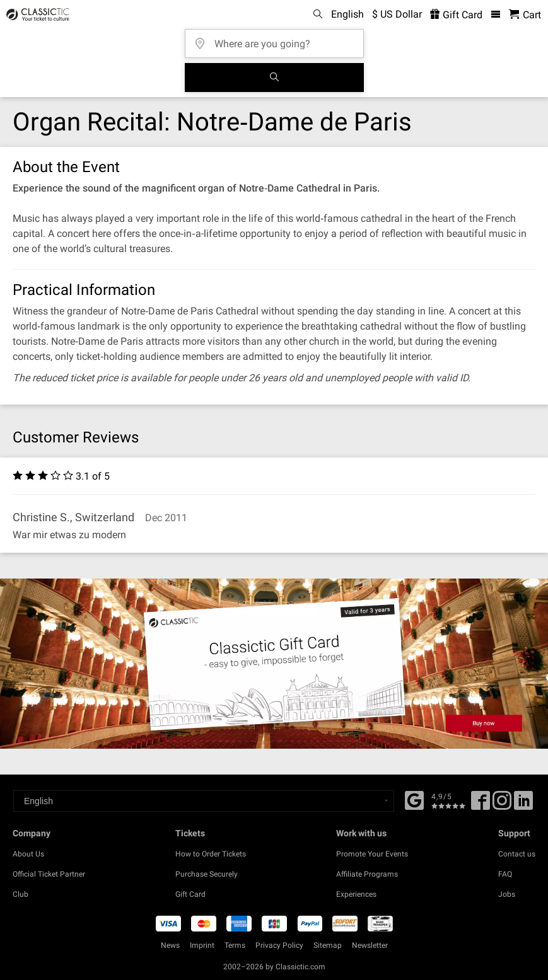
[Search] (274, 78)
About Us (28, 854)
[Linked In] (523, 805)
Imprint (202, 945)
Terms (235, 945)
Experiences (356, 894)
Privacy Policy (279, 945)
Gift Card (190, 894)
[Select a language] (204, 801)
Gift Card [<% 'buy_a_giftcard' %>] (456, 15)
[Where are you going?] (278, 39)
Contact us (517, 854)
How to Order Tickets (211, 854)
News (170, 945)
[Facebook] (414, 799)
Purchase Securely (207, 874)
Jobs (507, 894)
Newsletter (370, 945)
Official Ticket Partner (49, 874)
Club (20, 894)
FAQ (505, 874)
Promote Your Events (372, 854)
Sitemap (328, 945)
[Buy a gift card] (274, 664)
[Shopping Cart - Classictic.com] (525, 15)
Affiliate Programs (367, 874)
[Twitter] (502, 805)
